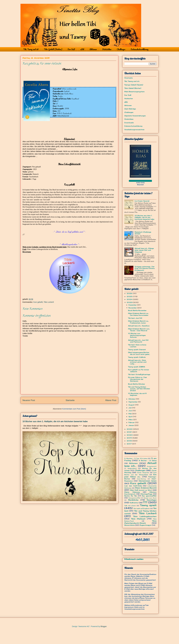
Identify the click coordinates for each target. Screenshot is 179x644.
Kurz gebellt (38, 302)
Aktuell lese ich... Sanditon (139, 326)
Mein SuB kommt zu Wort (141, 490)
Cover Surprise (143, 473)
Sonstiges (152, 500)
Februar (132, 422)
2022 (130, 429)
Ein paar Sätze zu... (140, 476)
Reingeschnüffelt (135, 498)
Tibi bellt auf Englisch (141, 508)
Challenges (121, 49)
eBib (82, 49)
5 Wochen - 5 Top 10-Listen (136, 458)
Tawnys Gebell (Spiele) (134, 85)
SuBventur (134, 503)
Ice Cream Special (142, 201)
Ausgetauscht (152, 466)
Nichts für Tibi (131, 496)
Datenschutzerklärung (140, 49)
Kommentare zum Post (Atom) (74, 409)
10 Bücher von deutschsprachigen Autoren (137, 335)
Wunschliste (129, 525)
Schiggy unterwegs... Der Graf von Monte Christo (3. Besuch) (145, 268)
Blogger (104, 626)
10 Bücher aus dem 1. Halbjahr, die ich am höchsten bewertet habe (55, 421)
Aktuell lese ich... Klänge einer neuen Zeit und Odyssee (144, 250)
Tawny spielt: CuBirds (137, 357)
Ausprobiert (132, 468)
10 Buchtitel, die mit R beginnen (137, 394)
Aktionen (93, 49)
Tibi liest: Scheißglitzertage (139, 374)
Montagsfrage (146, 494)
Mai (130, 414)
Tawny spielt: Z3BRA (137, 367)
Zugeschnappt (146, 525)
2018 (129, 441)
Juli (130, 408)
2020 (130, 435)
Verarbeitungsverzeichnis (134, 130)
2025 (130, 296)
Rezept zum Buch (150, 498)
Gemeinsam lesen (148, 481)
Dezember (133, 305)
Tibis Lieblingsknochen (145, 516)
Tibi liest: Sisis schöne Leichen (137, 346)
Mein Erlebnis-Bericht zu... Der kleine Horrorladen (138, 314)
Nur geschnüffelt (149, 496)
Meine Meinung (132, 492)
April (131, 417)
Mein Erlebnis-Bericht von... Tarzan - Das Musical (139, 330)
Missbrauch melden (134, 559)
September (133, 402)
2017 (129, 444)
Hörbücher (129, 98)
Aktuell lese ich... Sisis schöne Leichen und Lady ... (137, 362)
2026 (130, 293)
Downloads (129, 123)
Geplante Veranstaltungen (135, 116)
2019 (130, 438)
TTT (145, 502)
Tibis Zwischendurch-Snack (140, 522)
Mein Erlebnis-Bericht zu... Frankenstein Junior (138, 322)
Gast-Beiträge (130, 109)
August (132, 405)
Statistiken (107, 49)
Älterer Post (111, 400)
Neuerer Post (29, 400)
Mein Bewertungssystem (134, 92)
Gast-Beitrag (141, 479)
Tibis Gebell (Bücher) (53, 49)
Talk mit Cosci (130, 506)
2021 (130, 432)
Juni (130, 411)
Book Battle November (137, 310)
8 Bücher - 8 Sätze (148, 461)
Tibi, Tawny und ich (31, 49)
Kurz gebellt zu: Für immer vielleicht (139, 371)
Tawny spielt (148, 505)
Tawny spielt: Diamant (137, 350)
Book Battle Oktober (137, 384)
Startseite (70, 400)
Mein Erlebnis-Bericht (146, 488)
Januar (131, 425)
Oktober (132, 399)
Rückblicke (133, 500)
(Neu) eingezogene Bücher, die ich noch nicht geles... (139, 353)
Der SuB (71, 49)
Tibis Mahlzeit (138, 519)
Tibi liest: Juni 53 (135, 318)
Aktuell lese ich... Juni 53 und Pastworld (138, 341)
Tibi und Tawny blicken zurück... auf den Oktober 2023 (139, 389)
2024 (130, 299)
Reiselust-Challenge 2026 (143, 233)
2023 (130, 302)
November (133, 308)
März (131, 420)
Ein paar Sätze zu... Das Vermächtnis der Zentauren (137, 379)
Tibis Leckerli (49, 302)
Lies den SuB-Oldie (133, 486)
